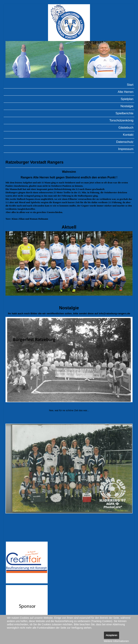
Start (130, 85)
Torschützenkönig (121, 120)
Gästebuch (126, 128)
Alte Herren (126, 92)
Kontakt (128, 135)
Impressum (126, 149)
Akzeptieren (112, 635)
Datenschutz (125, 142)
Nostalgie (127, 106)
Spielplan (127, 99)
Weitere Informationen (116, 641)
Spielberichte (124, 113)
